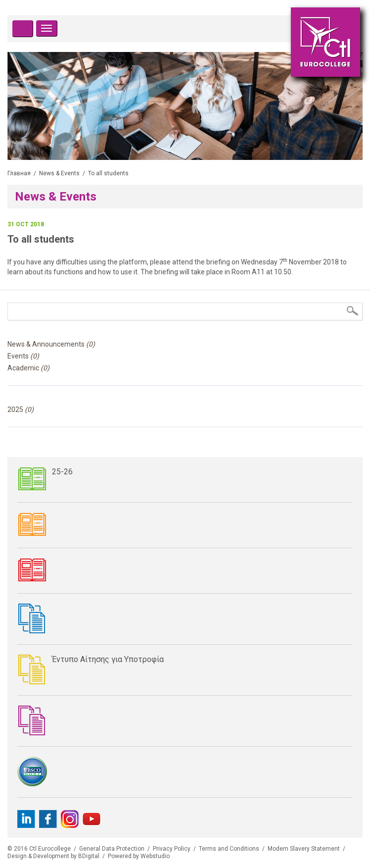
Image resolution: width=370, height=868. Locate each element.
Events (23, 356)
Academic (28, 368)
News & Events (59, 173)
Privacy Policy (172, 849)
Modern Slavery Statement (304, 849)
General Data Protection (112, 849)
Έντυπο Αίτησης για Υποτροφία (108, 659)
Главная (19, 173)
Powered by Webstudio (139, 856)
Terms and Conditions (229, 849)
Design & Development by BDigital (53, 856)
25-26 (62, 472)
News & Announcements (51, 344)
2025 (21, 409)
